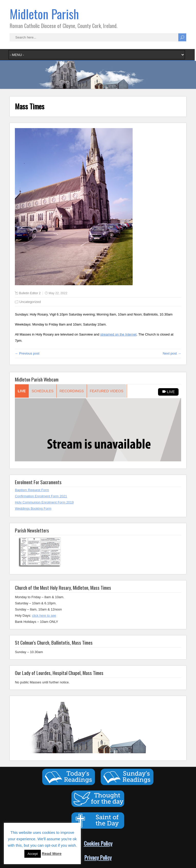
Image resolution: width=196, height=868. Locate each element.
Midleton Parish (44, 14)
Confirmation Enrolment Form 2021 (41, 496)
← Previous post (27, 353)
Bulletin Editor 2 (30, 293)
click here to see (44, 616)
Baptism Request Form (32, 490)
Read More (52, 853)
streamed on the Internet (119, 334)
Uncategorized (30, 302)
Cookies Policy (98, 843)
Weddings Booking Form (33, 508)
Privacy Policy (98, 857)
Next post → (172, 353)
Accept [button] (33, 854)
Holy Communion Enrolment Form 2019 (44, 502)
